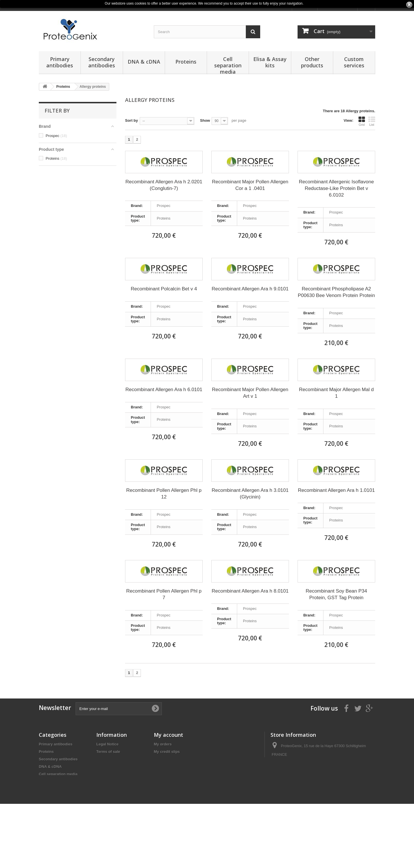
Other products (312, 62)
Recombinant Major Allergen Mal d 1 (336, 393)
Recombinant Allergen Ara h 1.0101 (336, 490)
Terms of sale (108, 752)
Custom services (354, 62)
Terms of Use (108, 767)
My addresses (166, 759)
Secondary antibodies (102, 62)
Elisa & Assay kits (270, 62)
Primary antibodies (60, 62)
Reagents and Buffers (58, 796)
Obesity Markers (53, 824)
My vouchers (165, 774)
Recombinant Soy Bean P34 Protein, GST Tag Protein (336, 594)
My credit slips (167, 752)
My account (168, 735)
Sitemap (104, 774)
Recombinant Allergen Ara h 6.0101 (164, 390)
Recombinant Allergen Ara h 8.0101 (250, 591)
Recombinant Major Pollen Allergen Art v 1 (250, 393)
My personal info (169, 767)
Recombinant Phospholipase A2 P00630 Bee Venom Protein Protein (336, 292)
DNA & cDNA (144, 62)
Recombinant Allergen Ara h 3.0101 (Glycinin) (250, 494)
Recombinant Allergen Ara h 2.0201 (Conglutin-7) (164, 185)
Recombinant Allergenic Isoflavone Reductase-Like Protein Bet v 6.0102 (337, 188)
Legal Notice (107, 744)
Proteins (186, 62)
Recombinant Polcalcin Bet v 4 (164, 289)
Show (205, 120)
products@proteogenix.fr (313, 776)
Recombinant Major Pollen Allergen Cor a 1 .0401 (250, 185)
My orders (163, 744)
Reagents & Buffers (56, 817)
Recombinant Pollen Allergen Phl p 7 (164, 594)
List (372, 121)
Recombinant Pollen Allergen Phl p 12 (164, 494)
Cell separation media (228, 65)
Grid (362, 121)
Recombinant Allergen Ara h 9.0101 (250, 289)
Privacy (103, 759)
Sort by (132, 120)
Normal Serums (53, 832)
